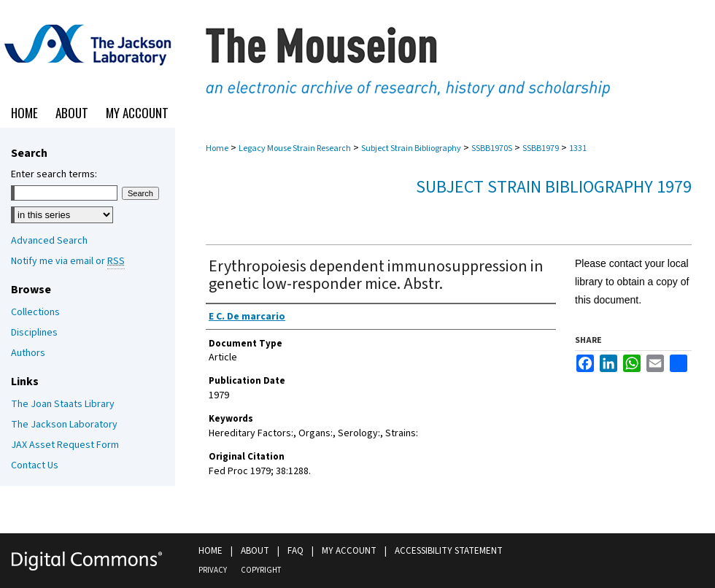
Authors (28, 353)
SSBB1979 (541, 148)
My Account (349, 551)
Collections (35, 312)
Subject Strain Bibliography (411, 148)
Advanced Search (49, 241)
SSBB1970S (492, 148)
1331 (578, 148)
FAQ (295, 551)
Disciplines (34, 333)
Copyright (261, 570)
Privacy (213, 570)
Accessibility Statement (449, 551)
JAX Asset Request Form (65, 445)
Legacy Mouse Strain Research (295, 148)
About (255, 551)
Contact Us (35, 465)
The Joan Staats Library (63, 404)
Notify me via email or (68, 261)
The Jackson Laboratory (64, 425)
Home (217, 148)
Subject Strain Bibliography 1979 (554, 187)
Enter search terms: (54, 174)
